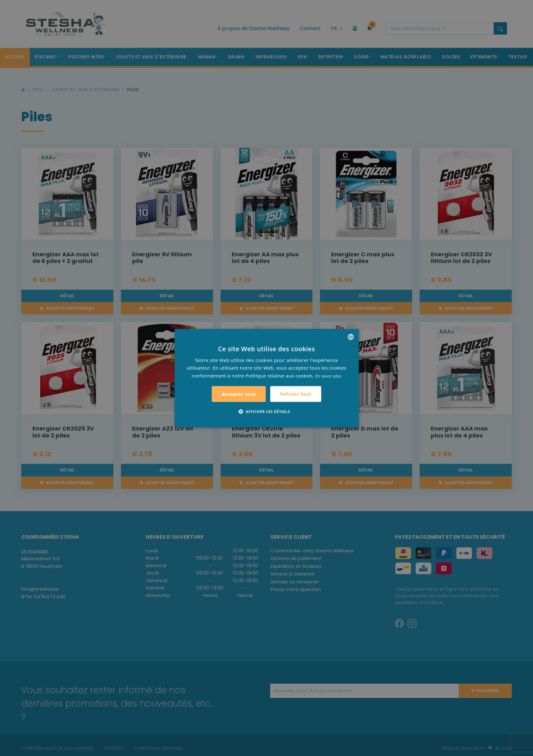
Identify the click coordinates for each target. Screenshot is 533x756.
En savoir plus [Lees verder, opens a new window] (328, 376)
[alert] (266, 378)
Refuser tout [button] (296, 394)
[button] (267, 411)
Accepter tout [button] (239, 394)
